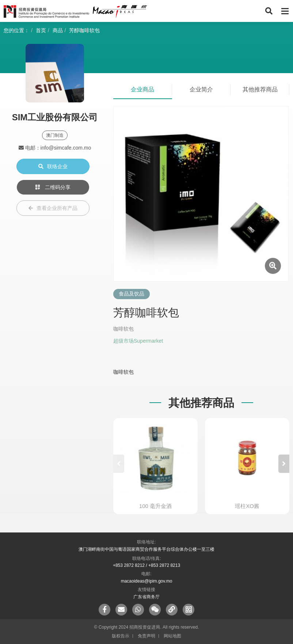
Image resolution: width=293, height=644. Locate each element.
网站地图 (172, 636)
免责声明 (146, 636)
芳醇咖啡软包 (84, 30)
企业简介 (201, 89)
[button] (284, 464)
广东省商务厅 (146, 597)
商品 (58, 30)
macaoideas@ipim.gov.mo (147, 581)
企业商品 (142, 89)
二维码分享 (53, 187)
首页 (41, 30)
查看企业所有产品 (53, 208)
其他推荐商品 (260, 89)
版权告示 (121, 636)
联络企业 (53, 166)
